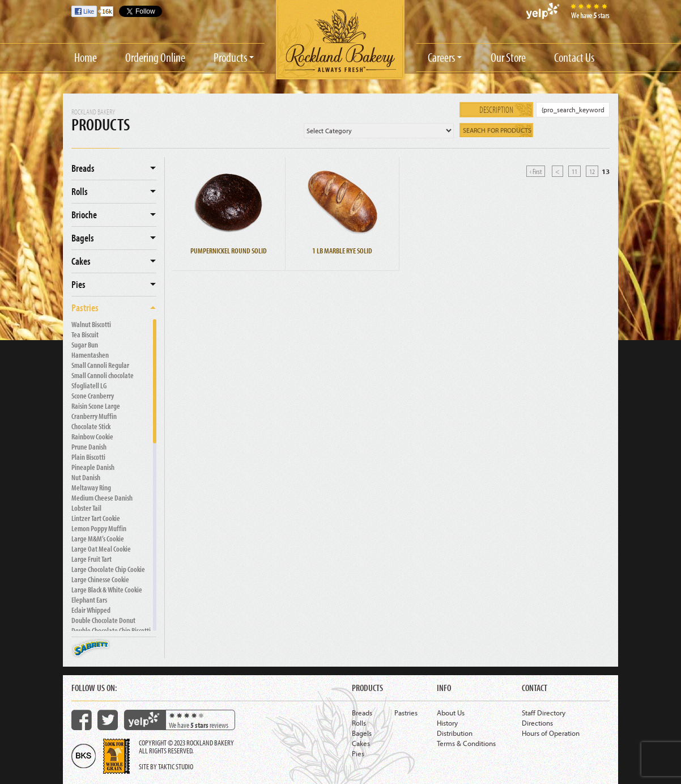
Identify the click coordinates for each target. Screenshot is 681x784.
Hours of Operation (551, 733)
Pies (78, 284)
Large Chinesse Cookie (100, 579)
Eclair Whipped (91, 610)
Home (86, 57)
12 (592, 171)
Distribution (455, 733)
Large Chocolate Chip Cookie (108, 569)
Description (496, 109)
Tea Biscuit (85, 334)
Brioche (84, 215)
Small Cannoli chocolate (103, 375)
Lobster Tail (86, 508)
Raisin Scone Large (96, 406)
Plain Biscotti (88, 457)
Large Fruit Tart (91, 559)
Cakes (81, 261)
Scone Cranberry (93, 396)
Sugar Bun (85, 345)
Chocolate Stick (91, 426)
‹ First (536, 171)
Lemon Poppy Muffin (99, 528)
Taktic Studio (176, 766)
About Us (451, 713)
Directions (537, 723)
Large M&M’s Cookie (98, 539)
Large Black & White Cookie (107, 590)
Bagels (83, 238)
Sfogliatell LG (89, 385)
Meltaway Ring (91, 488)
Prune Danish (89, 447)
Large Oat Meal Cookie (101, 549)
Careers (441, 57)
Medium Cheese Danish (102, 498)
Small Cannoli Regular (100, 365)
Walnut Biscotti (91, 324)
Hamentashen (90, 355)
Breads (83, 168)
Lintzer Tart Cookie (96, 518)
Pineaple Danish (93, 467)
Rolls (80, 191)
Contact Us (574, 57)
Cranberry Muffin (94, 416)
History (447, 723)
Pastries (85, 308)
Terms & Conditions (466, 743)
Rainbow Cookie (92, 437)
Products (230, 57)
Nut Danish (86, 477)
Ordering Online (155, 57)
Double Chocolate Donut (103, 620)
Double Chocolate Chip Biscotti (111, 630)
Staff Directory (544, 713)
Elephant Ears (89, 600)
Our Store (508, 57)
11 (574, 171)
